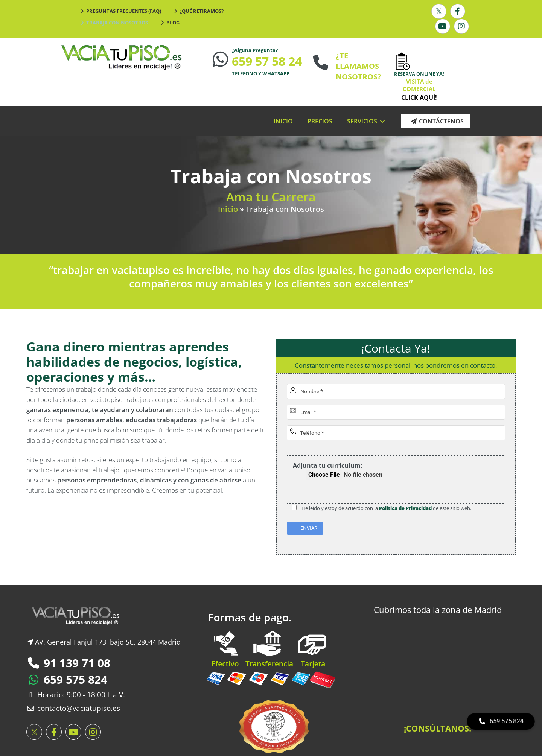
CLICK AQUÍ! (419, 97)
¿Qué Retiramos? (198, 11)
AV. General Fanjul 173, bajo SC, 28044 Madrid (104, 642)
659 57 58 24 (267, 61)
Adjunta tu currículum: (396, 471)
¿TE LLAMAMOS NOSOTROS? (359, 66)
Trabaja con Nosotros (113, 23)
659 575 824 (501, 721)
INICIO (283, 121)
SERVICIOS (367, 121)
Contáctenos (437, 121)
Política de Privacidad (405, 508)
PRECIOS (320, 121)
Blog (169, 23)
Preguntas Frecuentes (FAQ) (120, 11)
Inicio (228, 209)
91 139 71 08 (68, 663)
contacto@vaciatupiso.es (73, 708)
